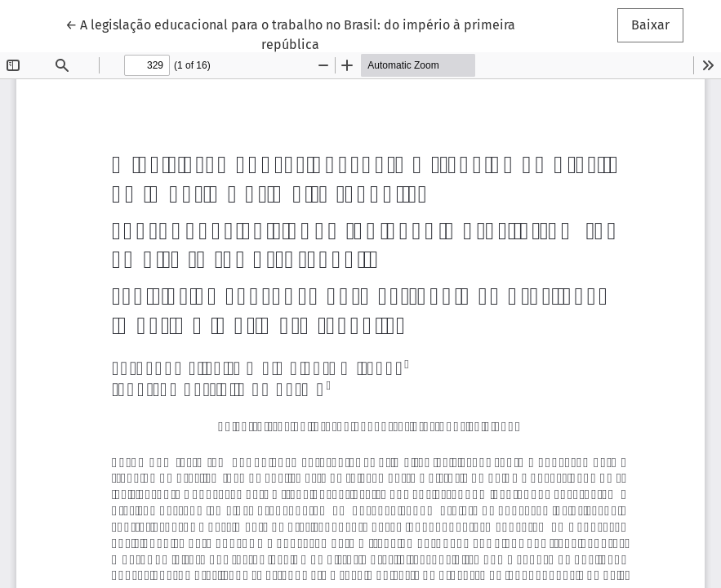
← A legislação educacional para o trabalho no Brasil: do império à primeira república (290, 33)
